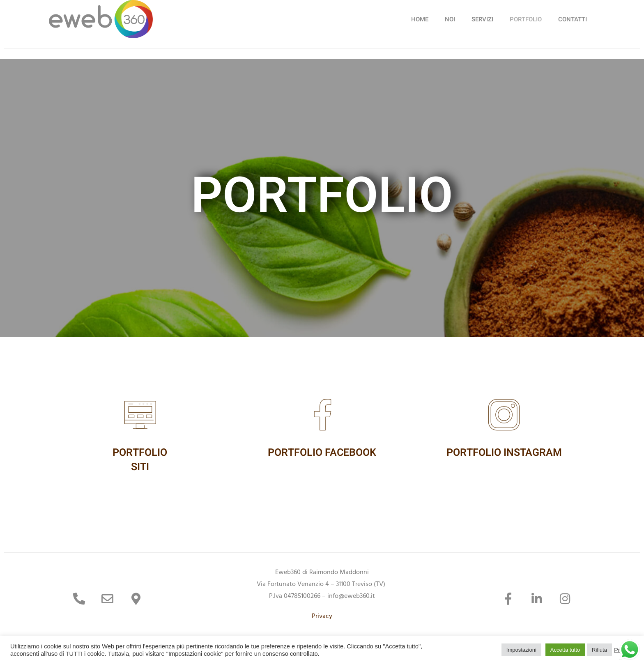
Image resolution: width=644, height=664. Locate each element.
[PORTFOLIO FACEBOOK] (322, 415)
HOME (420, 19)
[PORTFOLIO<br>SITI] (140, 415)
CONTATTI (573, 19)
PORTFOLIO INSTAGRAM (504, 453)
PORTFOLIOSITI (140, 460)
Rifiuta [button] (599, 650)
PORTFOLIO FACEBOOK (322, 453)
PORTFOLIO (526, 19)
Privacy (322, 617)
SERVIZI (482, 19)
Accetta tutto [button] (565, 650)
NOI (450, 19)
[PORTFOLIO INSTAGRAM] (504, 415)
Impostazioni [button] (521, 650)
